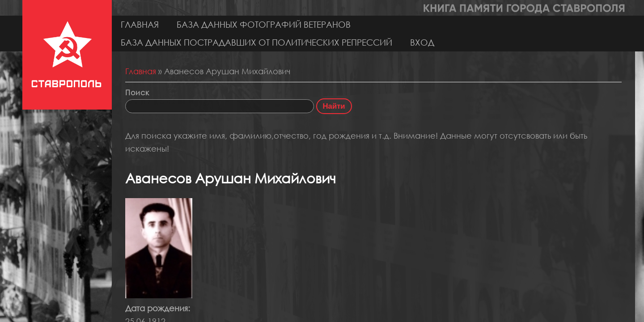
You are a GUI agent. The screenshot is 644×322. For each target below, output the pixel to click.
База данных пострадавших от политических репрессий (256, 42)
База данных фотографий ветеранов (264, 24)
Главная (140, 24)
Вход (422, 42)
